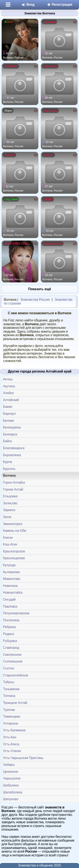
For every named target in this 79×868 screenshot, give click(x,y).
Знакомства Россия (35, 300)
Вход (28, 5)
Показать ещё (40, 289)
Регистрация (60, 5)
